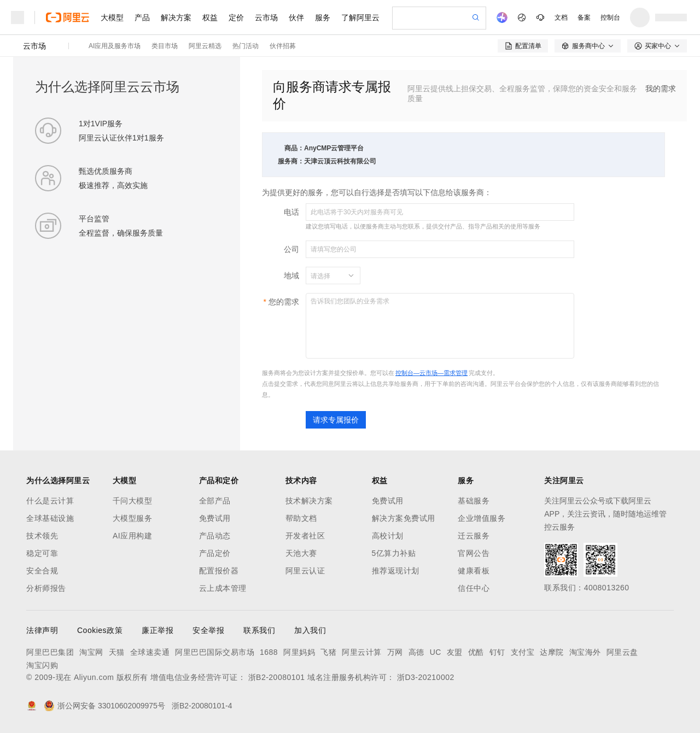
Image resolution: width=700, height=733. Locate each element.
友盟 (455, 652)
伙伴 (296, 17)
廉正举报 (157, 630)
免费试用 (215, 518)
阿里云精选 (205, 46)
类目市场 (165, 46)
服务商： (291, 161)
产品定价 (215, 553)
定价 (236, 17)
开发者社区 (305, 536)
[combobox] (326, 275)
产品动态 (215, 536)
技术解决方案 (309, 501)
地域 (291, 275)
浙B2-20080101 (277, 677)
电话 (291, 212)
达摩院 (552, 652)
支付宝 (523, 652)
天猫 (117, 652)
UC (436, 652)
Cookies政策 (100, 630)
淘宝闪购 (42, 665)
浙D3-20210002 (426, 677)
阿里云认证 (305, 571)
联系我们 (259, 630)
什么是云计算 (50, 501)
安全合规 (42, 571)
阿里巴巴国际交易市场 (215, 652)
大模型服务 (133, 518)
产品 (142, 17)
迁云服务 (474, 536)
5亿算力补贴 (394, 553)
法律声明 (42, 630)
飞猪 (328, 652)
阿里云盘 (622, 652)
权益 (210, 17)
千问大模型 (133, 501)
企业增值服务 (482, 518)
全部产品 (215, 501)
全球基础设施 (50, 518)
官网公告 (474, 553)
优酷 (476, 652)
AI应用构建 (132, 536)
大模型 (112, 17)
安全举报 (208, 630)
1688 (269, 652)
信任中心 (474, 588)
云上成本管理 (223, 588)
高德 (416, 652)
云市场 (266, 17)
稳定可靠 (42, 553)
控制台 (610, 17)
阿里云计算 (362, 652)
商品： (294, 148)
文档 (561, 17)
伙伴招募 (283, 46)
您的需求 (284, 302)
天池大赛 (301, 553)
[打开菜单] (17, 17)
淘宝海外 (585, 652)
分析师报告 (46, 588)
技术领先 (42, 536)
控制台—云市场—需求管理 (431, 373)
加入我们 (310, 630)
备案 (584, 17)
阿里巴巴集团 (50, 652)
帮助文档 (301, 518)
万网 (395, 652)
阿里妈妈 (299, 652)
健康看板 (474, 571)
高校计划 (388, 536)
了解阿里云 (360, 17)
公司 (291, 249)
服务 (323, 17)
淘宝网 (91, 652)
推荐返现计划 (396, 571)
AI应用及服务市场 (115, 46)
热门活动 (246, 46)
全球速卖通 (150, 652)
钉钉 (497, 652)
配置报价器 (219, 571)
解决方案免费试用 (404, 518)
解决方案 (176, 17)
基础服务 (474, 501)
